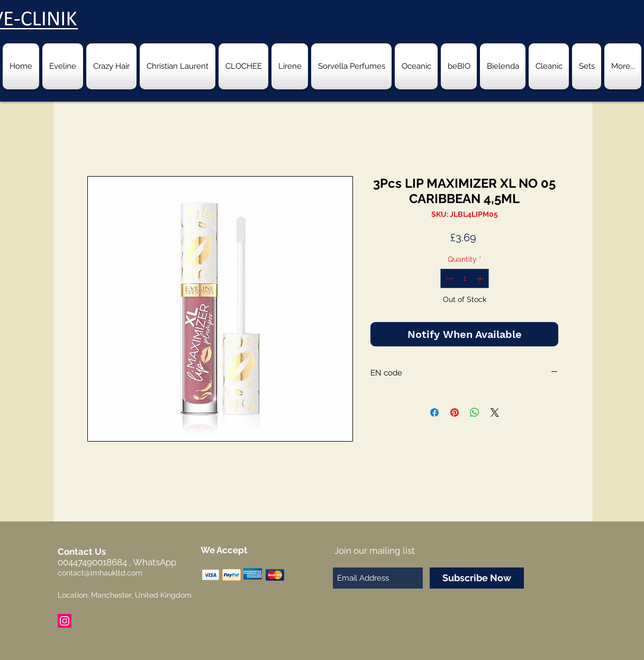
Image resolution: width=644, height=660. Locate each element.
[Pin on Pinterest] (455, 412)
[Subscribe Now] (477, 578)
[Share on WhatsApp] (475, 412)
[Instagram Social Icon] (65, 621)
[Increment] (481, 278)
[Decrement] (448, 278)
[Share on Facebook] (434, 412)
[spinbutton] (465, 278)
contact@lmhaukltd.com (100, 573)
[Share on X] (495, 412)
